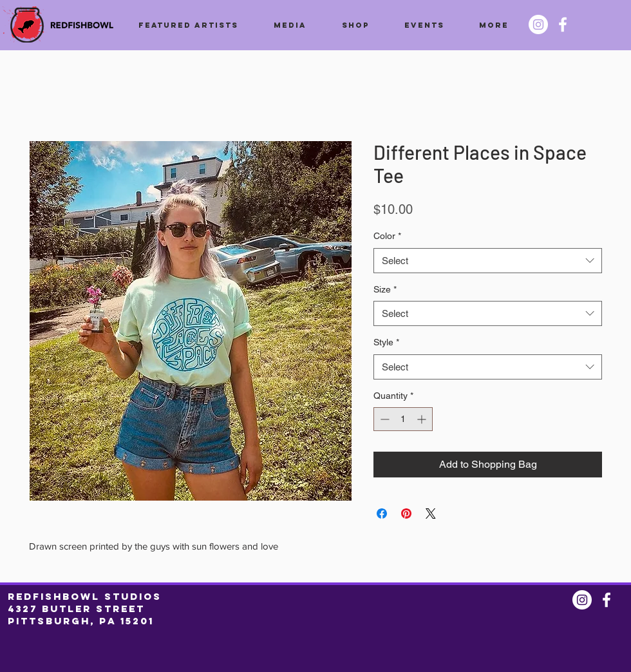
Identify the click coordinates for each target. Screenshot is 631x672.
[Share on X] (431, 514)
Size (385, 289)
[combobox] (488, 261)
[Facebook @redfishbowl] (563, 24)
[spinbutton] (403, 419)
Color (387, 236)
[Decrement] (383, 419)
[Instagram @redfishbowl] (538, 24)
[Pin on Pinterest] (406, 514)
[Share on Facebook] (382, 514)
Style (386, 342)
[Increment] (423, 419)
